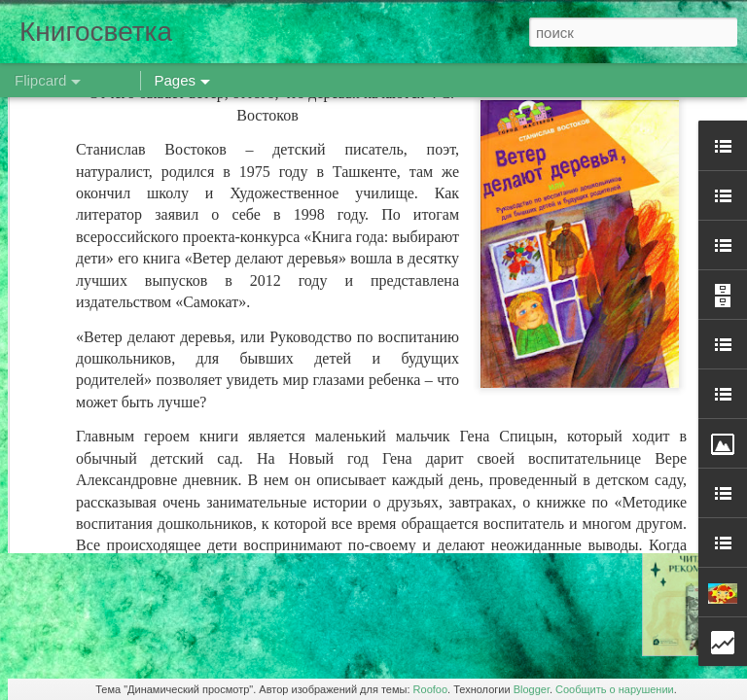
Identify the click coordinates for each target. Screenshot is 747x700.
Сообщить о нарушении (615, 689)
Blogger (532, 689)
